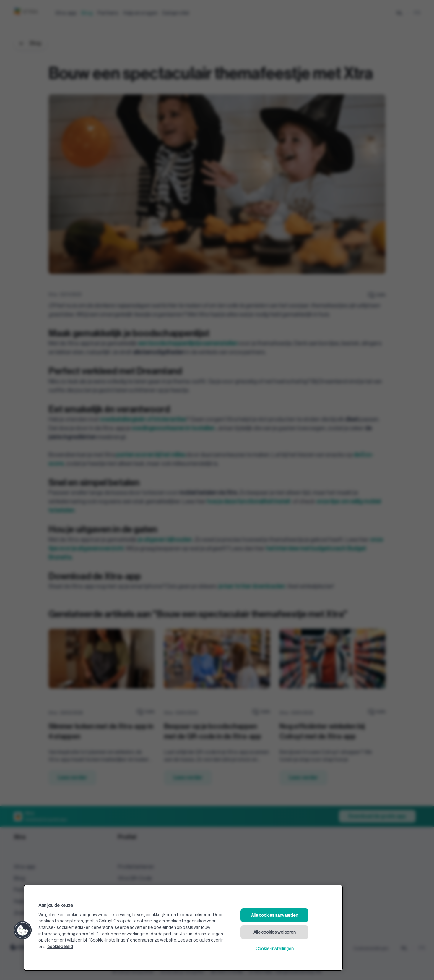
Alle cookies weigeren (275, 932)
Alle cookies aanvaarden (275, 915)
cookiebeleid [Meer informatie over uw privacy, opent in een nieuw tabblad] (60, 947)
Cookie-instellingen (275, 949)
